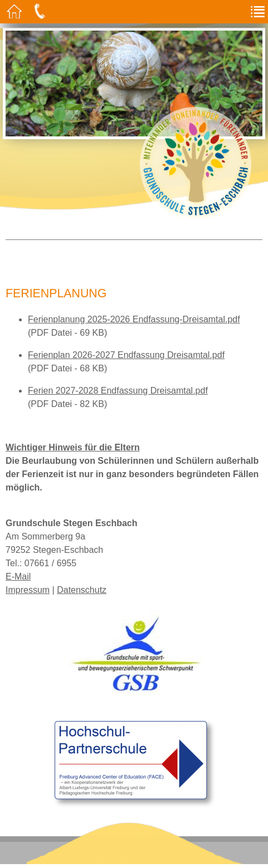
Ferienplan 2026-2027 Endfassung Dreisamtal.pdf (126, 355)
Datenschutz (82, 590)
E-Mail (18, 577)
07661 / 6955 (50, 563)
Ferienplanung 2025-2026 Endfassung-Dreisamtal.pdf (134, 319)
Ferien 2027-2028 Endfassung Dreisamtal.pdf (118, 391)
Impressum (28, 590)
